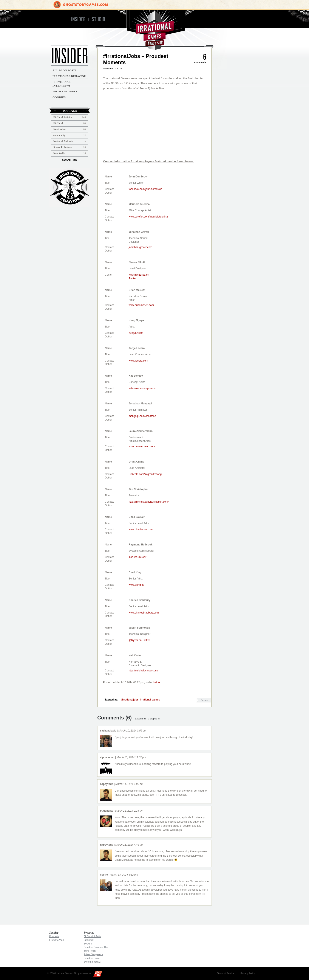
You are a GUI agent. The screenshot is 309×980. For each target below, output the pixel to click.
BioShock (58, 123)
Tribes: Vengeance (93, 954)
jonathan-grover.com (140, 247)
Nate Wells (59, 153)
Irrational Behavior (69, 76)
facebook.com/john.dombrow (145, 189)
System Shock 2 (92, 962)
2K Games (99, 975)
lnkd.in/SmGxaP (138, 557)
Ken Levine (59, 129)
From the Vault (65, 91)
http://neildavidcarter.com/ (143, 671)
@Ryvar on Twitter (139, 640)
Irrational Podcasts (63, 141)
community (59, 135)
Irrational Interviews (62, 84)
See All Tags (70, 160)
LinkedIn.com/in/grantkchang (145, 474)
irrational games (150, 700)
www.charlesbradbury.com (144, 613)
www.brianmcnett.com (141, 305)
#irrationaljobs (130, 700)
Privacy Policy (248, 973)
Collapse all (154, 719)
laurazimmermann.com (142, 446)
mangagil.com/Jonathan (142, 416)
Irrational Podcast (70, 187)
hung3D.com (136, 333)
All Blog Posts (64, 70)
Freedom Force (92, 958)
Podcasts (54, 936)
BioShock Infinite (63, 117)
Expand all (140, 719)
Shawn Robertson (63, 147)
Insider (157, 682)
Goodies (59, 97)
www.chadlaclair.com (141, 530)
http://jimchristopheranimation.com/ (149, 502)
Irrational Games (155, 30)
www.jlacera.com (138, 361)
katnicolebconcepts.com (142, 388)
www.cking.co (137, 585)
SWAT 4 (88, 944)
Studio (100, 19)
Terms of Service (226, 973)
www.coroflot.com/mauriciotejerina (148, 217)
